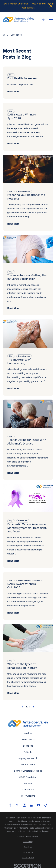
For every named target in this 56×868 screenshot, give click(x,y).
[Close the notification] (51, 6)
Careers (28, 783)
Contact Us (28, 790)
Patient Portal (28, 765)
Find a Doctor (28, 740)
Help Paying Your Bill (28, 758)
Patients (28, 752)
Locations (28, 746)
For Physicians (28, 796)
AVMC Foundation (28, 777)
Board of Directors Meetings (28, 771)
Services (28, 733)
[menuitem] (28, 842)
